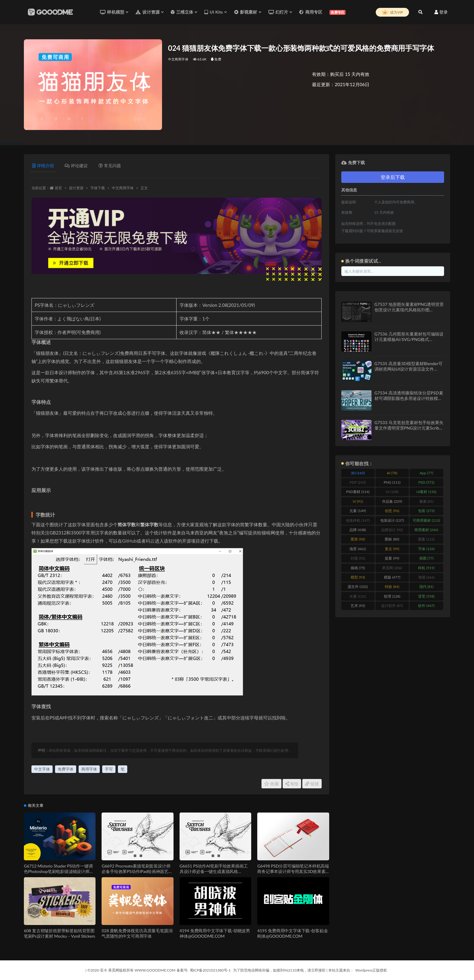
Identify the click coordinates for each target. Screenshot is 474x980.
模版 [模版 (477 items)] (392, 577)
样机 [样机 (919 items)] (426, 568)
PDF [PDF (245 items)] (358, 482)
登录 (441, 12)
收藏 (271, 784)
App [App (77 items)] (426, 473)
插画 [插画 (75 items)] (358, 568)
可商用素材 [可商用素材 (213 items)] (426, 520)
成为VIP (392, 12)
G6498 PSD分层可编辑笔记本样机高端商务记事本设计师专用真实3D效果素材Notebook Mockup (293, 871)
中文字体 (42, 769)
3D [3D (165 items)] (358, 473)
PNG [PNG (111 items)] (392, 482)
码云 (150, 541)
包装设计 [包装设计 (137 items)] (392, 520)
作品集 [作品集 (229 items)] (392, 501)
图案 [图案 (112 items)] (426, 539)
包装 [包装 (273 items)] (426, 511)
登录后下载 (393, 177)
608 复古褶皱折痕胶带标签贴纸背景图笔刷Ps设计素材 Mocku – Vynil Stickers (59, 933)
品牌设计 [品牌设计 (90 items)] (392, 530)
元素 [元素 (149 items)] (358, 511)
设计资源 (76, 188)
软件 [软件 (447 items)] (426, 606)
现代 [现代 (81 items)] (426, 587)
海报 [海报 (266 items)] (426, 577)
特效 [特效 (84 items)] (392, 587)
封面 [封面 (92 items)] (358, 558)
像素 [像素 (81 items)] (426, 501)
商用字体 (89, 769)
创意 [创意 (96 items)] (392, 511)
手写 (109, 769)
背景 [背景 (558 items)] (426, 596)
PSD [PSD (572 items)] (426, 482)
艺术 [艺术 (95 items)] (358, 606)
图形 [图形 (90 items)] (358, 539)
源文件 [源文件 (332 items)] (358, 587)
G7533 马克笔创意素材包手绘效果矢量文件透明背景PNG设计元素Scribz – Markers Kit (409, 428)
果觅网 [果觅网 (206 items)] (392, 568)
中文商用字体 (178, 59)
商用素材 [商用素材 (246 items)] (426, 530)
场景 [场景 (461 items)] (358, 549)
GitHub (129, 541)
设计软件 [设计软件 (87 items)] (392, 606)
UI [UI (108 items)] (392, 492)
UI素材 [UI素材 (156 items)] (426, 492)
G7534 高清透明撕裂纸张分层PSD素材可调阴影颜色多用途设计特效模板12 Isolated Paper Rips (409, 398)
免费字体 (66, 769)
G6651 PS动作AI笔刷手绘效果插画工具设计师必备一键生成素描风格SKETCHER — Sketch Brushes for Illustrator (214, 874)
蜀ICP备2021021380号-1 (210, 970)
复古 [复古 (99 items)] (392, 549)
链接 (312, 784)
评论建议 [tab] (76, 165)
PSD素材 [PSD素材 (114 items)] (358, 492)
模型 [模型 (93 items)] (358, 577)
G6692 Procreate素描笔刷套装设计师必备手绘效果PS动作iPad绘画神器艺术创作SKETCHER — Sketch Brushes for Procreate (137, 874)
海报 (292, 784)
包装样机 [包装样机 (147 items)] (358, 520)
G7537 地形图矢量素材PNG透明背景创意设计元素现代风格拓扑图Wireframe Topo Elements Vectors (409, 310)
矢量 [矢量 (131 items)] (358, 596)
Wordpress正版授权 (371, 970)
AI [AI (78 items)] (392, 473)
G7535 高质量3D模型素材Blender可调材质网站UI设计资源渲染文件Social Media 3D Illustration (409, 369)
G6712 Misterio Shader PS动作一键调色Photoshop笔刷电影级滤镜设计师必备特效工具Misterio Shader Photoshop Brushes (59, 874)
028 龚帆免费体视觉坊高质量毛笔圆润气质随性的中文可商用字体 (137, 933)
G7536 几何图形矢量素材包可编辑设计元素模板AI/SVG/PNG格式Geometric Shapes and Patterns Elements (409, 342)
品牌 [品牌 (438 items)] (358, 530)
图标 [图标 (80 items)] (392, 539)
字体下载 (98, 188)
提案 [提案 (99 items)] (392, 558)
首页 (58, 188)
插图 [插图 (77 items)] (426, 558)
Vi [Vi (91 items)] (358, 501)
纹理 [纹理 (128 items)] (392, 596)
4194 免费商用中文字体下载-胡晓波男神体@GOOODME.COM (215, 933)
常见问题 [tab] (110, 165)
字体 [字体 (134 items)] (426, 549)
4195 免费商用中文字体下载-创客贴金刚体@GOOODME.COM (292, 933)
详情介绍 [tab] (43, 165)
